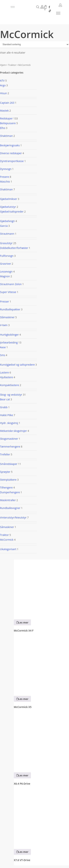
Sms (2, 355)
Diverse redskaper (11, 153)
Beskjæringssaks (10, 145)
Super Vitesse (8, 292)
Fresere (5, 177)
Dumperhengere (10, 492)
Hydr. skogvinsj (9, 423)
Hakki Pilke (7, 415)
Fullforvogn (7, 256)
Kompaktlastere (9, 385)
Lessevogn (6, 272)
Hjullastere (6, 377)
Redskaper (6, 118)
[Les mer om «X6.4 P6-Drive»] (22, 775)
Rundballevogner (10, 508)
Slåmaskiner (7, 317)
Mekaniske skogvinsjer (13, 431)
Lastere (4, 372)
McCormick (7, 540)
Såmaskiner (7, 527)
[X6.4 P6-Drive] (41, 740)
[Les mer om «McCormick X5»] (22, 699)
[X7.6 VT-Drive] (41, 816)
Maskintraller (8, 500)
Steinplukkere (8, 480)
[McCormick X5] (41, 663)
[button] (23, 7)
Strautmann (7, 234)
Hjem (3, 65)
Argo (3, 85)
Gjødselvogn (7, 221)
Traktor (12, 65)
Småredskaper (9, 464)
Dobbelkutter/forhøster (14, 248)
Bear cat (5, 399)
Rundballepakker (10, 309)
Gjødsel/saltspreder (12, 212)
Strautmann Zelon (11, 284)
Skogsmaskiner (9, 439)
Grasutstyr (6, 243)
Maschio (5, 182)
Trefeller (5, 454)
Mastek (4, 111)
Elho (3, 128)
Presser (5, 301)
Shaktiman (6, 136)
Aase (3, 347)
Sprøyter (5, 472)
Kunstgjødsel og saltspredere (17, 365)
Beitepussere (8, 123)
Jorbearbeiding (9, 342)
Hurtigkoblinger (9, 335)
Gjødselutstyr (8, 207)
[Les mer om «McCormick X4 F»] (22, 622)
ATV (2, 81)
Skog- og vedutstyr (11, 395)
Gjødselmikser (9, 199)
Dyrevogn (6, 169)
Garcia (4, 226)
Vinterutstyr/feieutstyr (13, 517)
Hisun (3, 93)
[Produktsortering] (34, 44)
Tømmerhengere (10, 447)
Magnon (5, 276)
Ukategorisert (8, 549)
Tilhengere (6, 487)
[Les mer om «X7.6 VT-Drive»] (22, 852)
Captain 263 (7, 103)
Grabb (4, 407)
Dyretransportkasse (12, 161)
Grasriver (6, 264)
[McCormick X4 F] (41, 587)
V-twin (4, 325)
